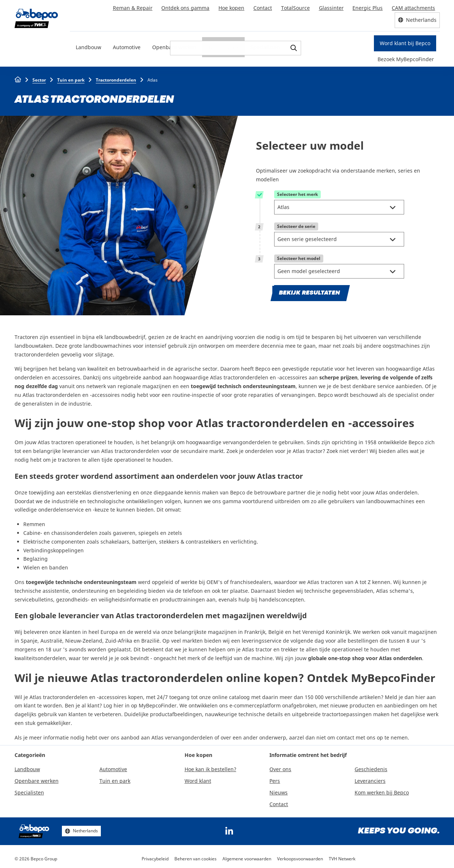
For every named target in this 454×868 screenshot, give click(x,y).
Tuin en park (223, 45)
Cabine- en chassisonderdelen (60, 531)
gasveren (124, 531)
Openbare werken (174, 45)
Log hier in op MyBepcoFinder (140, 704)
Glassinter (332, 7)
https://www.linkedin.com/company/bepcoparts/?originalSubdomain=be (229, 829)
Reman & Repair (135, 7)
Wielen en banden (46, 566)
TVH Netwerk (342, 857)
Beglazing (35, 557)
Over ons (280, 767)
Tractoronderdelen (116, 78)
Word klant (198, 779)
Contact (264, 7)
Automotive (127, 45)
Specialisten (265, 45)
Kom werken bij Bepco (382, 790)
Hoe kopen (233, 7)
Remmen (34, 522)
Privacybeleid (155, 857)
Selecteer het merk (297, 193)
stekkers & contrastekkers (190, 539)
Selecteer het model (299, 257)
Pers (275, 779)
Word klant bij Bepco (405, 42)
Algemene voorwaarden (247, 857)
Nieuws (279, 790)
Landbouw (88, 45)
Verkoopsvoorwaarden (300, 857)
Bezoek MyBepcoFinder (406, 57)
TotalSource (297, 7)
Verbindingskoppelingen (54, 548)
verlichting (244, 539)
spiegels (149, 531)
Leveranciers (370, 779)
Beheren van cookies (196, 857)
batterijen (144, 539)
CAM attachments (414, 7)
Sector (39, 78)
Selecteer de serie (296, 225)
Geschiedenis (371, 767)
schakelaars (115, 539)
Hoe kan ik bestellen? (210, 767)
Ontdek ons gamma (187, 7)
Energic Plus (368, 7)
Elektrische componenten (54, 539)
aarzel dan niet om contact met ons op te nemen (348, 735)
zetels (175, 531)
